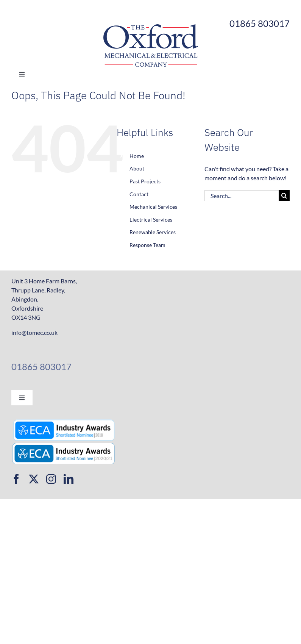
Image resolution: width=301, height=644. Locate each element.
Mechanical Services (153, 207)
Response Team (147, 245)
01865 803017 (41, 367)
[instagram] (51, 479)
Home (137, 156)
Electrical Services (151, 220)
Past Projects (145, 181)
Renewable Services (153, 232)
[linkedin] (69, 479)
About (137, 168)
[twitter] (34, 479)
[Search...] (242, 196)
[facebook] (16, 479)
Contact (139, 194)
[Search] (284, 196)
